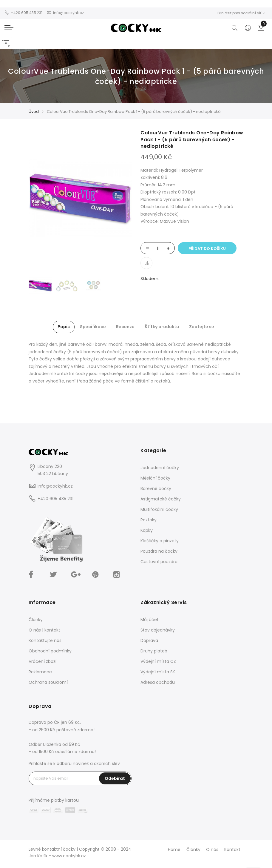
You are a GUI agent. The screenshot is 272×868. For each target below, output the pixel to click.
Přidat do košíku (207, 249)
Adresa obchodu (158, 682)
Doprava (149, 640)
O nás (212, 849)
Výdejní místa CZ (158, 661)
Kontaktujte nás (45, 640)
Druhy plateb (154, 651)
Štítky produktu (162, 327)
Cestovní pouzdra (159, 562)
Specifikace (93, 327)
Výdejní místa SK (158, 672)
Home (174, 849)
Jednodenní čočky (160, 468)
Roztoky (149, 520)
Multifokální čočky (159, 509)
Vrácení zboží (42, 661)
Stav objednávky (158, 630)
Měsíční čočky (155, 478)
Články (36, 620)
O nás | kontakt (44, 630)
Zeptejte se (202, 327)
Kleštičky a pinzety (160, 541)
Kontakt (232, 849)
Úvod (34, 112)
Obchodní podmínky (50, 651)
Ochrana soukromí (48, 682)
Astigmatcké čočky (161, 499)
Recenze (125, 327)
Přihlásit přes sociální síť (241, 13)
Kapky (147, 530)
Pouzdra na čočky (159, 551)
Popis (64, 327)
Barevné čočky (156, 488)
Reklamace (40, 672)
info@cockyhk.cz (55, 486)
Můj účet (150, 620)
